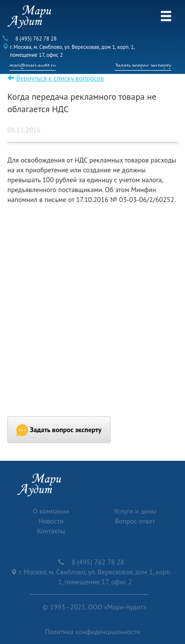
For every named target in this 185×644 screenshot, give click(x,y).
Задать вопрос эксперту (143, 66)
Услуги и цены (135, 511)
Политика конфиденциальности (92, 632)
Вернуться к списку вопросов (60, 78)
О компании (51, 511)
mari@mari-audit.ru (33, 66)
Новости (51, 521)
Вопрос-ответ (135, 521)
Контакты (51, 531)
